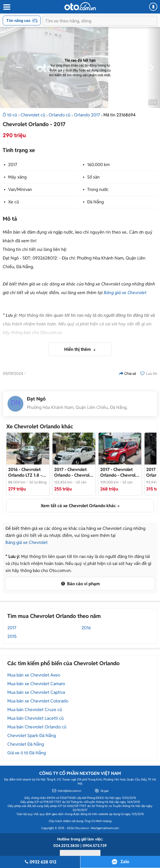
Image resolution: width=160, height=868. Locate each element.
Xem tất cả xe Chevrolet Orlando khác (78, 506)
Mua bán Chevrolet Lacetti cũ (35, 718)
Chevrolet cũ (33, 115)
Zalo (125, 862)
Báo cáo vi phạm (80, 584)
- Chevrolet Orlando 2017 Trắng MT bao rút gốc (74, 472)
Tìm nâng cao (22, 21)
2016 (86, 628)
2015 (12, 636)
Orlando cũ (60, 115)
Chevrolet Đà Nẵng (26, 744)
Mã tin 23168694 (120, 115)
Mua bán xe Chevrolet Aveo (34, 675)
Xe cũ (14, 202)
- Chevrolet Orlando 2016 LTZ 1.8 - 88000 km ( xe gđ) (27, 472)
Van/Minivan (20, 189)
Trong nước (98, 189)
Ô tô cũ (10, 115)
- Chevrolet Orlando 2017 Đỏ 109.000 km (120, 472)
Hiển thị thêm (78, 349)
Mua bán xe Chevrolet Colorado (38, 701)
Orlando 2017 (87, 115)
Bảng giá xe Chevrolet (125, 293)
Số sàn (93, 177)
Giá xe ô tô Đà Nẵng (27, 753)
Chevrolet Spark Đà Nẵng (32, 736)
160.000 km (98, 165)
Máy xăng (17, 177)
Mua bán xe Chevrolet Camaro (36, 684)
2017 (13, 165)
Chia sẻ (128, 374)
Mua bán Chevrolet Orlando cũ (37, 727)
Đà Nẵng (95, 202)
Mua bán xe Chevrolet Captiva (36, 692)
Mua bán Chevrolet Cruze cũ (35, 710)
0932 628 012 (40, 862)
